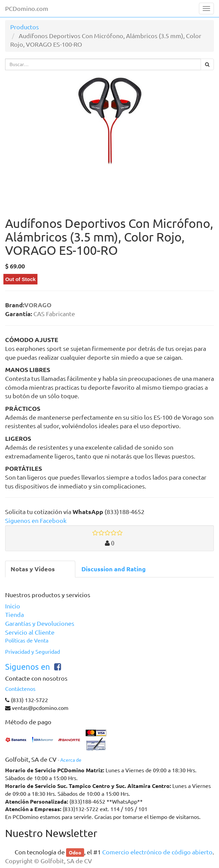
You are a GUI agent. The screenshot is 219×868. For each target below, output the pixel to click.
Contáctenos (20, 689)
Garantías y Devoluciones (40, 623)
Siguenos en (28, 667)
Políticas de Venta (27, 640)
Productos (25, 27)
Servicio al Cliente (30, 632)
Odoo (75, 852)
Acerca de (71, 760)
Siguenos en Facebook (36, 521)
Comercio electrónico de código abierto (157, 852)
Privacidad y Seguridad (33, 652)
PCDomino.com (27, 9)
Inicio (13, 606)
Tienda (14, 615)
